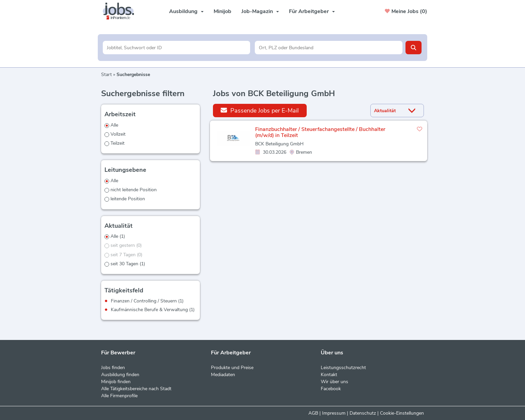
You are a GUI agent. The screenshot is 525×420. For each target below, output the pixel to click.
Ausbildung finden (120, 375)
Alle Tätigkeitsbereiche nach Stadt (136, 389)
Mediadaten (223, 375)
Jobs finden (113, 368)
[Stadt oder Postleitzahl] (329, 48)
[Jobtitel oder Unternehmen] (177, 48)
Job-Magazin (260, 11)
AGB (313, 413)
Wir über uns (334, 382)
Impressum (334, 413)
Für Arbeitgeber (312, 11)
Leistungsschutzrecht (343, 368)
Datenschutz (363, 413)
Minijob (222, 11)
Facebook (331, 389)
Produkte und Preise (232, 368)
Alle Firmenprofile (119, 396)
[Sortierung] (389, 111)
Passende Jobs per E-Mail (260, 110)
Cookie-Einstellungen (402, 413)
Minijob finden (116, 382)
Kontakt (329, 375)
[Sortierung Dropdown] (414, 111)
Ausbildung (186, 11)
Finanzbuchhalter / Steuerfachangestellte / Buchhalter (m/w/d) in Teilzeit (320, 132)
